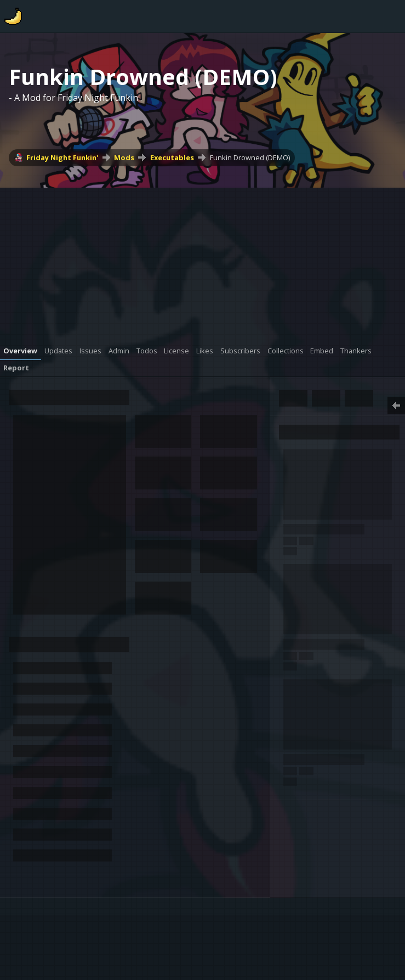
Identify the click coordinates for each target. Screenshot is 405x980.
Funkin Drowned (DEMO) (250, 157)
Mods (124, 157)
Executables (172, 157)
